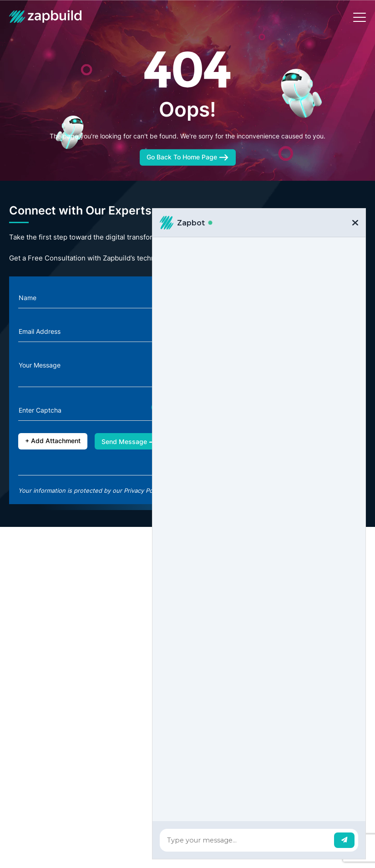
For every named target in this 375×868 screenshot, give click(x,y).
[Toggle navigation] (360, 17)
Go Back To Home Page (188, 157)
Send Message (130, 442)
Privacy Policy (143, 490)
